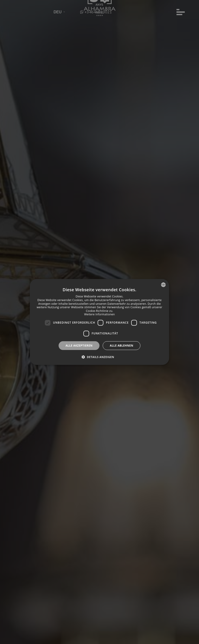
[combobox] (163, 285)
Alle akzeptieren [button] (79, 346)
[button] (99, 357)
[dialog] (99, 322)
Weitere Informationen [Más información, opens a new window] (99, 314)
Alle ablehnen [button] (122, 346)
